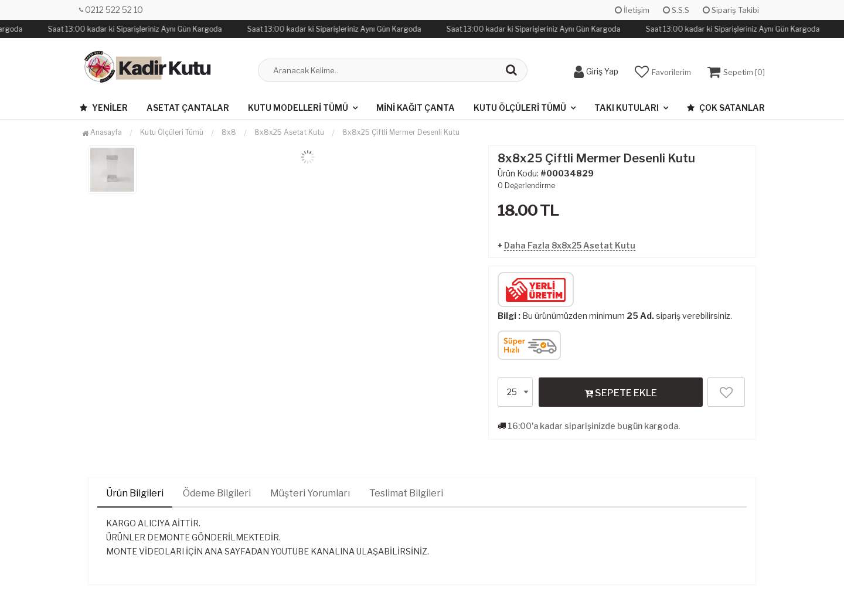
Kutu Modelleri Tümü (298, 108)
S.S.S (676, 10)
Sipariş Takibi (731, 10)
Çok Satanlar (726, 108)
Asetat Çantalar (188, 108)
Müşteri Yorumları (310, 493)
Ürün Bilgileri (135, 493)
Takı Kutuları (627, 108)
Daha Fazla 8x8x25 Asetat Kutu (570, 245)
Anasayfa (102, 132)
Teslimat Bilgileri (406, 493)
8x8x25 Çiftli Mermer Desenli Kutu (401, 132)
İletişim (632, 10)
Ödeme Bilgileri (217, 493)
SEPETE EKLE (621, 393)
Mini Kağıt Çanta (416, 108)
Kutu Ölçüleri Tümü (520, 108)
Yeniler (104, 108)
